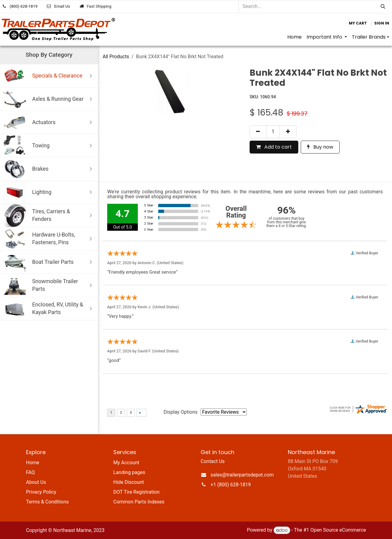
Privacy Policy (41, 492)
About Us (36, 482)
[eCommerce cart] (358, 23)
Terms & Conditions (47, 502)
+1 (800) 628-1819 (231, 485)
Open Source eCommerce (338, 530)
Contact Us (213, 461)
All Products (116, 57)
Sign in (382, 23)
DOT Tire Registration (136, 492)
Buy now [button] (320, 147)
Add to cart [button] (274, 147)
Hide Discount (129, 482)
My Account (126, 463)
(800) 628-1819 (24, 6)
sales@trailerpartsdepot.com (242, 475)
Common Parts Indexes (139, 502)
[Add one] (288, 132)
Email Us (62, 6)
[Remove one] (258, 132)
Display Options (181, 412)
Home (33, 463)
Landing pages (129, 472)
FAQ (30, 472)
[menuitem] (294, 37)
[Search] (383, 7)
